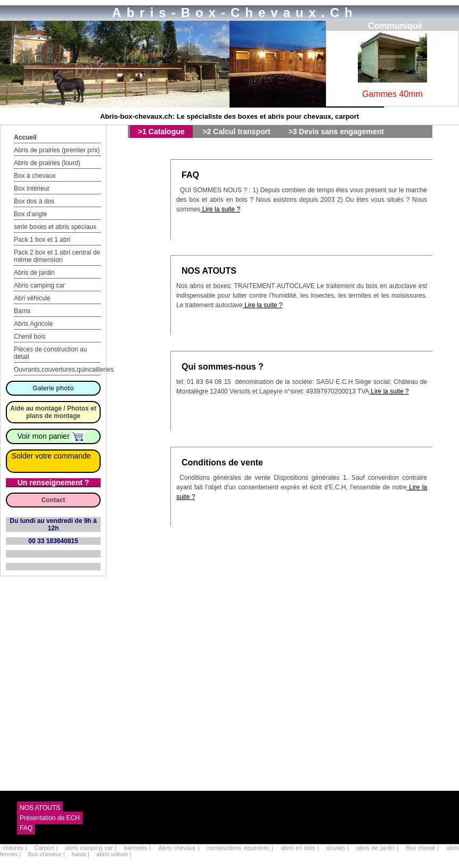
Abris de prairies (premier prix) (57, 150)
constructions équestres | (241, 848)
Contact (54, 500)
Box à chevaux (35, 176)
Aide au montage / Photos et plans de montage (53, 412)
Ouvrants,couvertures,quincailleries (64, 370)
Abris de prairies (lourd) (47, 163)
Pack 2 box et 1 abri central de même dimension (57, 256)
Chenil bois (30, 337)
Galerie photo (53, 388)
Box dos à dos (34, 201)
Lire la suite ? (220, 209)
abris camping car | (92, 848)
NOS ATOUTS (209, 271)
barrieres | (139, 848)
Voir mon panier (51, 436)
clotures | (16, 848)
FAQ (190, 175)
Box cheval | (423, 848)
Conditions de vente (222, 462)
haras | (82, 854)
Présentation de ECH (50, 818)
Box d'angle (30, 214)
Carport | (47, 848)
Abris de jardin (34, 273)
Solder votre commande (51, 456)
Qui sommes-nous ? (223, 367)
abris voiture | (114, 854)
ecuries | (339, 848)
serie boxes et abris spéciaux (55, 227)
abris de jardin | (379, 848)
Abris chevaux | (180, 848)
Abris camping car (39, 285)
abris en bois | (301, 848)
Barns (22, 311)
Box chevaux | (47, 854)
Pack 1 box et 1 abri (42, 240)
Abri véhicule (32, 298)
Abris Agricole (33, 324)
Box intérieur (32, 189)
